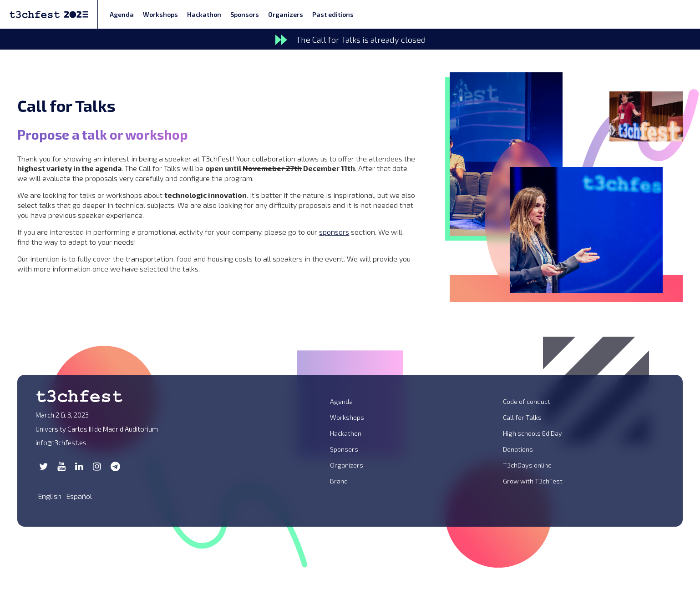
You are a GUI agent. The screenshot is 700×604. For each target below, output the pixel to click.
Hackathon (204, 14)
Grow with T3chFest (533, 481)
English (50, 496)
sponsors (334, 232)
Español (79, 496)
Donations (518, 449)
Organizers (286, 14)
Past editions (333, 14)
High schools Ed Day (533, 433)
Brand (339, 481)
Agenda (122, 14)
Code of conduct (527, 401)
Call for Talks (522, 417)
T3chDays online (527, 465)
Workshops (160, 14)
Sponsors (245, 14)
